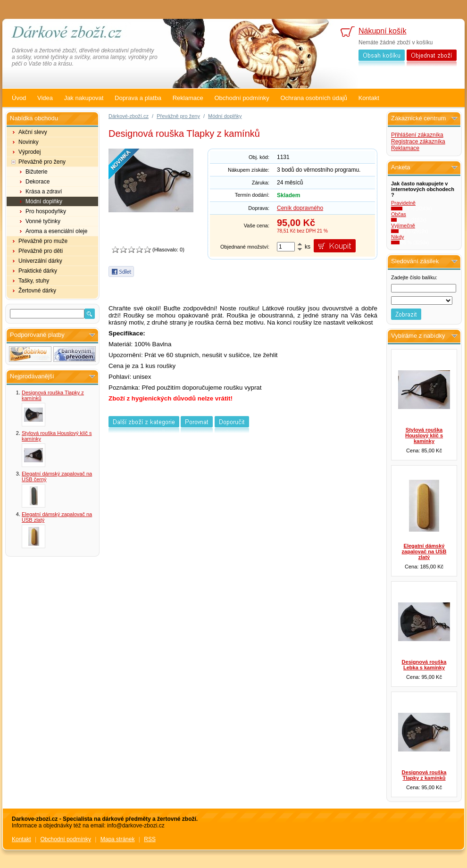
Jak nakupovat (84, 98)
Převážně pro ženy (42, 162)
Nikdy (398, 237)
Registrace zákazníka (418, 142)
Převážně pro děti (41, 251)
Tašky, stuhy (34, 281)
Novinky (29, 142)
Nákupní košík (382, 31)
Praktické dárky (38, 271)
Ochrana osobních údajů (314, 98)
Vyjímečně (403, 225)
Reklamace (188, 98)
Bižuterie (37, 172)
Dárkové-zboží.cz (129, 116)
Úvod (19, 98)
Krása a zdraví (44, 192)
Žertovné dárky (37, 291)
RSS (150, 839)
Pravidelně (403, 203)
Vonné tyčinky (43, 221)
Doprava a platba (138, 98)
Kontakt (369, 98)
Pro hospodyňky (46, 211)
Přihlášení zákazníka (417, 135)
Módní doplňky (44, 201)
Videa (45, 98)
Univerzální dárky (40, 261)
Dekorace (38, 182)
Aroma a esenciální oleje (56, 231)
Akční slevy (33, 132)
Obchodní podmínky (242, 98)
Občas (399, 214)
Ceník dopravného (300, 208)
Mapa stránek (118, 839)
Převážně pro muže (43, 241)
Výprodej (29, 152)
